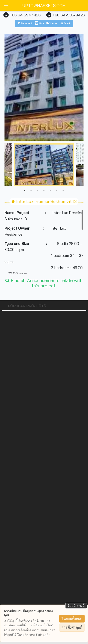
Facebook (25, 23)
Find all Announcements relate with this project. (44, 283)
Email (65, 23)
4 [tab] (44, 191)
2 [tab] (31, 191)
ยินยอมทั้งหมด (72, 619)
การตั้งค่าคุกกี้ (72, 627)
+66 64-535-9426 (69, 15)
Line (39, 23)
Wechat (52, 23)
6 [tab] (57, 191)
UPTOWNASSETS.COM (44, 5)
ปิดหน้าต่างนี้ (76, 606)
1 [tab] (25, 191)
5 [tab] (50, 191)
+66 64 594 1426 (25, 15)
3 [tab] (37, 191)
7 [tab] (63, 191)
